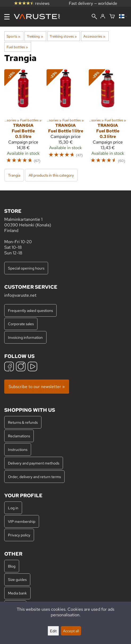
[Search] (94, 17)
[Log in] (103, 17)
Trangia (14, 175)
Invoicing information (25, 337)
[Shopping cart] (112, 17)
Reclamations (19, 436)
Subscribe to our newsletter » (37, 387)
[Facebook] (9, 367)
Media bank (17, 593)
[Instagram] (21, 367)
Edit (53, 631)
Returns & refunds (23, 422)
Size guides (17, 579)
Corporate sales (21, 324)
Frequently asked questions (30, 310)
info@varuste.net (20, 295)
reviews (32, 3)
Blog (12, 566)
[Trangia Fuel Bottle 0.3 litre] (108, 119)
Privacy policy (19, 535)
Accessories (94, 36)
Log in (13, 508)
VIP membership (22, 521)
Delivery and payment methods (34, 463)
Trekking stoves (63, 36)
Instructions (18, 449)
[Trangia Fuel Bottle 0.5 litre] (23, 119)
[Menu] (7, 17)
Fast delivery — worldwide (93, 3)
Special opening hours (26, 268)
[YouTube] (32, 367)
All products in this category (51, 175)
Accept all (71, 631)
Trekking (35, 36)
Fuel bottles (17, 47)
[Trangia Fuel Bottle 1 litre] (65, 119)
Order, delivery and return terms (34, 477)
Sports (13, 36)
